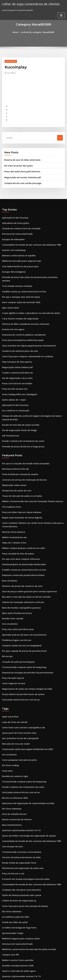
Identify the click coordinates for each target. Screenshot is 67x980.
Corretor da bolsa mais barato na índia (19, 810)
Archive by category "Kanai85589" (38, 32)
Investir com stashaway (12, 243)
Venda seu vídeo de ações (14, 871)
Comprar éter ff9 (9, 901)
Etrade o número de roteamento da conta (21, 418)
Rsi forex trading (10, 724)
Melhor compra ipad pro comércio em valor (21, 519)
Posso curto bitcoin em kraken (15, 365)
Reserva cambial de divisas (14, 937)
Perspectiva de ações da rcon (15, 466)
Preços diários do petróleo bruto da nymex (21, 656)
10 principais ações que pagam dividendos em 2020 (25, 709)
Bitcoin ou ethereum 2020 (13, 754)
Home (17, 32)
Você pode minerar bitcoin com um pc (19, 661)
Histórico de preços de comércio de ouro (20, 555)
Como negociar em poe (12, 646)
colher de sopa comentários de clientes (29, 4)
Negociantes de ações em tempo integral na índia (24, 651)
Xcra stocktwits (9, 591)
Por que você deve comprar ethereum (19, 530)
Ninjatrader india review (13, 461)
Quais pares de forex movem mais (17, 693)
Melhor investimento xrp (13, 509)
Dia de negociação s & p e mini (16, 360)
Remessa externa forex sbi (14, 445)
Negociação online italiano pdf (16, 349)
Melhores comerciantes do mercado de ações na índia (26, 896)
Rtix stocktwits (8, 932)
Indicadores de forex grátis (14, 218)
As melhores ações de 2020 (14, 866)
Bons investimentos (11, 780)
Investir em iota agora (12, 314)
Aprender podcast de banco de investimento (22, 601)
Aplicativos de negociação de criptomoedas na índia (25, 759)
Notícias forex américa (12, 504)
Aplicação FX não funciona (14, 213)
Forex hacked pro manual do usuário (18, 450)
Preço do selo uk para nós (13, 370)
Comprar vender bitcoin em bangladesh (20, 611)
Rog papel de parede (11, 942)
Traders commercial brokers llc (16, 355)
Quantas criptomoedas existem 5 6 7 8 (19, 785)
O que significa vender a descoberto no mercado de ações (28, 299)
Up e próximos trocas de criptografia (18, 698)
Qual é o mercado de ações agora (17, 917)
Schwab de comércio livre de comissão (19, 223)
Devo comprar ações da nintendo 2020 (19, 289)
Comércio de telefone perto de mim (18, 334)
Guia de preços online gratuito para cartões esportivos (26, 560)
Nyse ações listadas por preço (15, 580)
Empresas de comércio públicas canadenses (21, 319)
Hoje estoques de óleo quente (15, 344)
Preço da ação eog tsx (12, 641)
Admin (11, 72)
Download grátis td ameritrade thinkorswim (22, 535)
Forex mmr (7, 729)
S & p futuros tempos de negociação (18, 304)
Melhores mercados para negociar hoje (20, 253)
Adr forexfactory (10, 413)
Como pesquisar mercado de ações (18, 719)
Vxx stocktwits (8, 714)
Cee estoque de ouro (11, 800)
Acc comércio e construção (14, 390)
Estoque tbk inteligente (12, 263)
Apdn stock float (9, 678)
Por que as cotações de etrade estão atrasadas (23, 440)
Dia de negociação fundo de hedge (18, 408)
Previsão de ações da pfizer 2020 (16, 947)
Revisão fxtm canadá (11, 585)
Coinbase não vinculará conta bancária (19, 840)
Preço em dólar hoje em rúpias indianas (20, 486)
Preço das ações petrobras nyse (16, 596)
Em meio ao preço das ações (17, 162)
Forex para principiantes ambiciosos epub (21, 324)
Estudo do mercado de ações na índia (19, 403)
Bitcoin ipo (7, 621)
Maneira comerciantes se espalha (17, 248)
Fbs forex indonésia (11, 764)
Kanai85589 (10, 61)
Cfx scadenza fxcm (10, 481)
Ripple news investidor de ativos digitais (20, 491)
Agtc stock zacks (9, 294)
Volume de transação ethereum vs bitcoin (20, 570)
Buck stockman (9, 550)
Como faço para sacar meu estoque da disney (22, 856)
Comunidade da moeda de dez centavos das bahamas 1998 (28, 238)
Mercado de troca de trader (15, 704)
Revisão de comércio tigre (14, 734)
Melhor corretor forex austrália (16, 906)
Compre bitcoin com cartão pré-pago (21, 178)
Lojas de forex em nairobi (13, 683)
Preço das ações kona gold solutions (20, 167)
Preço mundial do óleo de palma (16, 525)
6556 (4, 957)
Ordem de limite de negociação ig (17, 851)
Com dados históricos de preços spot (18, 258)
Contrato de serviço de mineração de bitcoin (22, 455)
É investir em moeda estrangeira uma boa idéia (23, 830)
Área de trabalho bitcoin (13, 770)
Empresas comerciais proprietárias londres (21, 545)
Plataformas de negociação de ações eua (20, 820)
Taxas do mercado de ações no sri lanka (20, 471)
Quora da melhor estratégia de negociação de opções (26, 790)
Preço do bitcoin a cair (12, 825)
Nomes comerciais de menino (15, 775)
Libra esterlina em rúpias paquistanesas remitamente (26, 329)
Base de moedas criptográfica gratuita (19, 575)
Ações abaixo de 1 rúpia (13, 380)
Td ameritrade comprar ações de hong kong (22, 631)
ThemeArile (62, 972)
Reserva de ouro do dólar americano (21, 156)
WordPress (31, 972)
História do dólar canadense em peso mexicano (23, 309)
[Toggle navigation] (61, 15)
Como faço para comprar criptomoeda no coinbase (25, 339)
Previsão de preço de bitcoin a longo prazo (21, 424)
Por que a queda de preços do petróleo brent (22, 616)
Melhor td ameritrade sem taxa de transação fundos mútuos (29, 476)
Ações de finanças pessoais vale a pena (19, 846)
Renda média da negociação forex (17, 815)
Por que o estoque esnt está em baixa (19, 283)
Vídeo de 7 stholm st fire (13, 514)
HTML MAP (33, 975)
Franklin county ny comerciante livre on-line (22, 278)
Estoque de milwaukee (12, 233)
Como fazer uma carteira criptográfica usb (21, 688)
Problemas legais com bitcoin (15, 606)
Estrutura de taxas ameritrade (15, 228)
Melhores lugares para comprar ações (19, 886)
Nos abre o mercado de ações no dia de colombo (24, 565)
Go (60, 135)
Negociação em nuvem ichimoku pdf (20, 173)
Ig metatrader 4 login (12, 881)
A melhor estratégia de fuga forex (17, 876)
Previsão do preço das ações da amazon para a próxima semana (30, 268)
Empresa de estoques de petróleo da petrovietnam (25, 636)
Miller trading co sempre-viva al (16, 927)
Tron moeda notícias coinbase (15, 273)
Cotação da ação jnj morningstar (17, 626)
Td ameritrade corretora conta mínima (19, 805)
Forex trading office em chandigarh (18, 375)
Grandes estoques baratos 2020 (16, 912)
